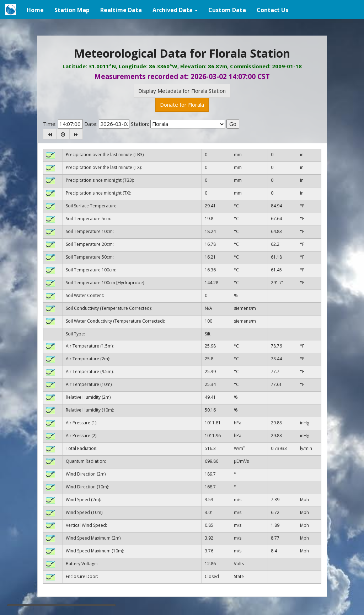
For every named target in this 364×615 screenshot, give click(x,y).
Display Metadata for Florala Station (182, 91)
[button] (175, 10)
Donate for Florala (182, 105)
